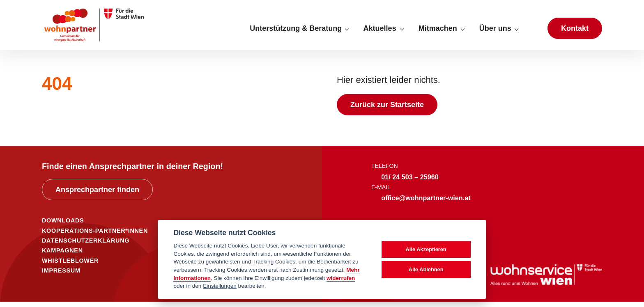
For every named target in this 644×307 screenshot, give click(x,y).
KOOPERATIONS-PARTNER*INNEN (95, 236)
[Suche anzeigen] (533, 31)
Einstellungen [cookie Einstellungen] (220, 286)
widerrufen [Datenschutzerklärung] (341, 278)
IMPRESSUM (61, 276)
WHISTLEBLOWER (70, 266)
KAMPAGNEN (62, 256)
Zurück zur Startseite (387, 110)
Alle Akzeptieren (426, 249)
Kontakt (575, 31)
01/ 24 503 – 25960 (410, 182)
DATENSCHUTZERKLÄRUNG (86, 246)
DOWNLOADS (63, 226)
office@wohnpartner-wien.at (426, 203)
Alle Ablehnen (426, 269)
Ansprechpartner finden (97, 195)
